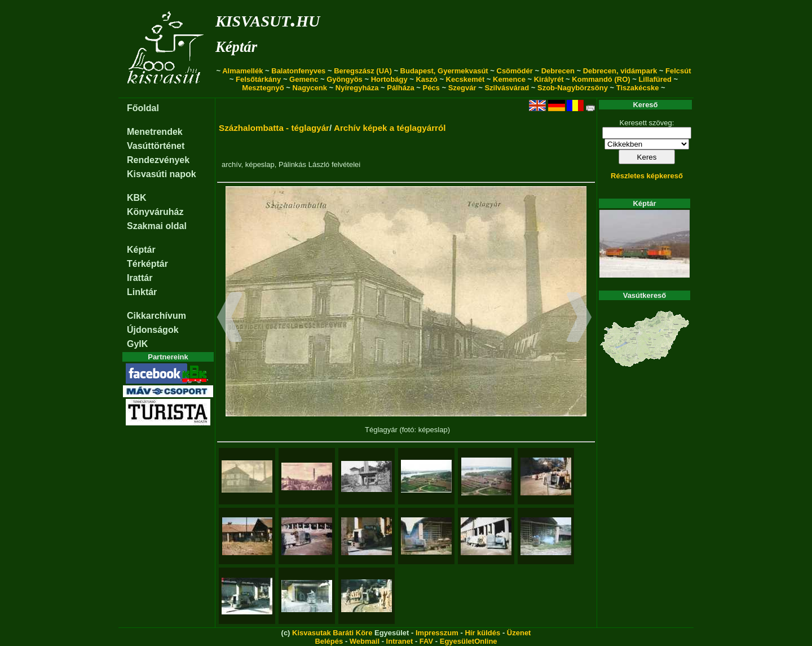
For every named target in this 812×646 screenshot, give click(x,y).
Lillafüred (655, 79)
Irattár (140, 278)
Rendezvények (158, 160)
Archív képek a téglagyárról (390, 128)
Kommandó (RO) (601, 79)
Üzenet (519, 633)
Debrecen (558, 71)
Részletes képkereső (647, 176)
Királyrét (549, 79)
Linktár (142, 292)
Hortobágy (389, 79)
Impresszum (437, 633)
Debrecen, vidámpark (620, 71)
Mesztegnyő (263, 88)
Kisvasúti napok (162, 174)
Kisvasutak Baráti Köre (332, 633)
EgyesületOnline (469, 641)
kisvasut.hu (268, 19)
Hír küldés (482, 633)
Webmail (365, 641)
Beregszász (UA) (363, 71)
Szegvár (462, 88)
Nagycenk (310, 88)
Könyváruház (155, 212)
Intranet (400, 641)
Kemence (509, 79)
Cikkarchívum (156, 316)
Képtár (236, 47)
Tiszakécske (638, 88)
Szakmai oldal (157, 226)
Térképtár (147, 264)
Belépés (329, 641)
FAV (426, 641)
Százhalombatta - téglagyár (274, 128)
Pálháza (400, 88)
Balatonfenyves (298, 71)
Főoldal (143, 108)
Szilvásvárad (507, 88)
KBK (137, 198)
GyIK (137, 344)
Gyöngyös (345, 79)
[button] (230, 319)
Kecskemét (465, 79)
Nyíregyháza (357, 88)
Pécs (431, 88)
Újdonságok (153, 330)
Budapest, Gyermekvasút (444, 71)
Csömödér (515, 71)
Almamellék (242, 71)
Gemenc (304, 79)
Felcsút (678, 71)
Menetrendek (155, 132)
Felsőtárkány (258, 79)
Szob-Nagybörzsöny (573, 88)
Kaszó (426, 79)
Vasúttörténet (156, 146)
